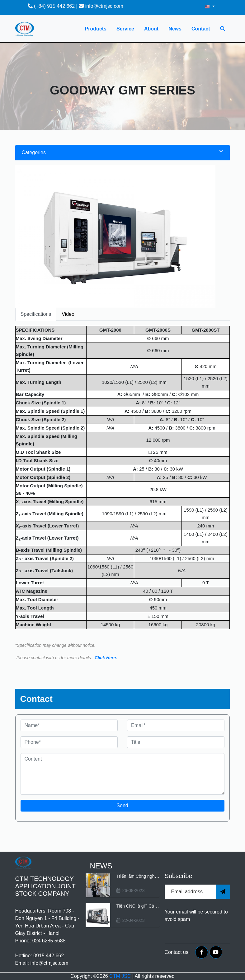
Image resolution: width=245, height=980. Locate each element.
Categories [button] (122, 152)
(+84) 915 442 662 (51, 6)
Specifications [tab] (36, 314)
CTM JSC (120, 976)
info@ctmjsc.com (101, 6)
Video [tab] (68, 314)
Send (122, 805)
